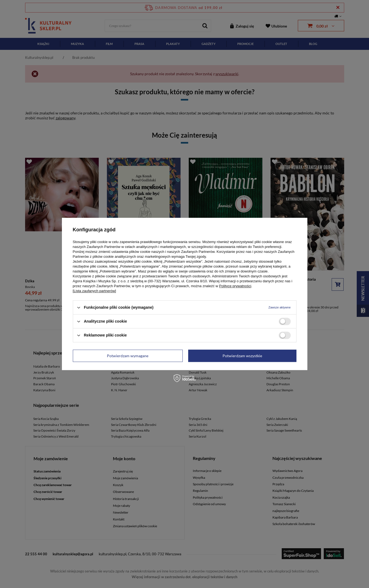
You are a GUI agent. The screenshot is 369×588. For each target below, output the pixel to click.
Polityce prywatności (235, 286)
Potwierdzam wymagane (128, 356)
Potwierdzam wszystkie (242, 356)
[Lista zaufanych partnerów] (94, 291)
